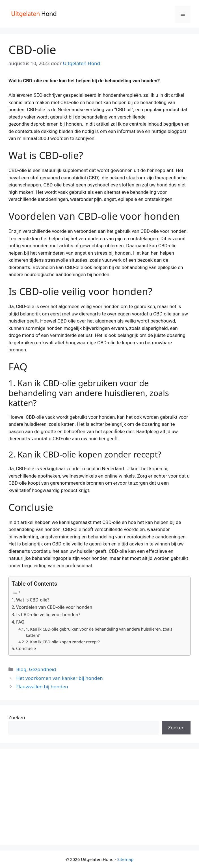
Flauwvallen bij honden (42, 687)
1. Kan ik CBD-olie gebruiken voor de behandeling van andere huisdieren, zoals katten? (99, 632)
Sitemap (126, 859)
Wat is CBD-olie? (33, 600)
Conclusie (26, 648)
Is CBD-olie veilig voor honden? (48, 615)
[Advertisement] (99, 797)
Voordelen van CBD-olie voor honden (54, 607)
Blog (21, 669)
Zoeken (17, 717)
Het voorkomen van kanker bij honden (60, 678)
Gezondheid (42, 669)
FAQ (20, 622)
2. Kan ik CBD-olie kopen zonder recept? (63, 642)
